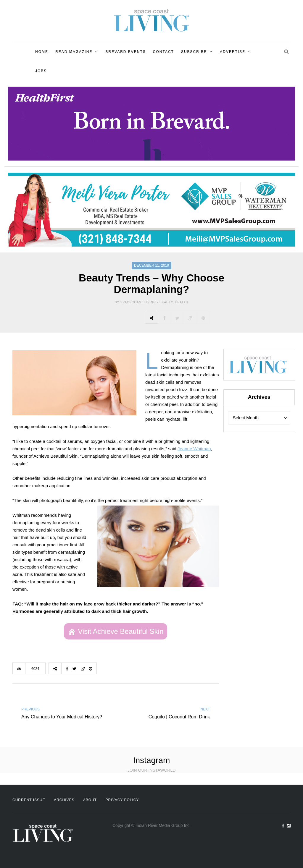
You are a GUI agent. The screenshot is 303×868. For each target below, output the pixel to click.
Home (42, 52)
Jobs (41, 71)
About (90, 800)
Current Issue (29, 800)
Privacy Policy (122, 800)
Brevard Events (125, 52)
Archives (64, 800)
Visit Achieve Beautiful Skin (121, 631)
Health (182, 302)
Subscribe (194, 52)
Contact (163, 52)
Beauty (166, 302)
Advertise (233, 52)
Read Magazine (74, 52)
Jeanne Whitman (194, 449)
